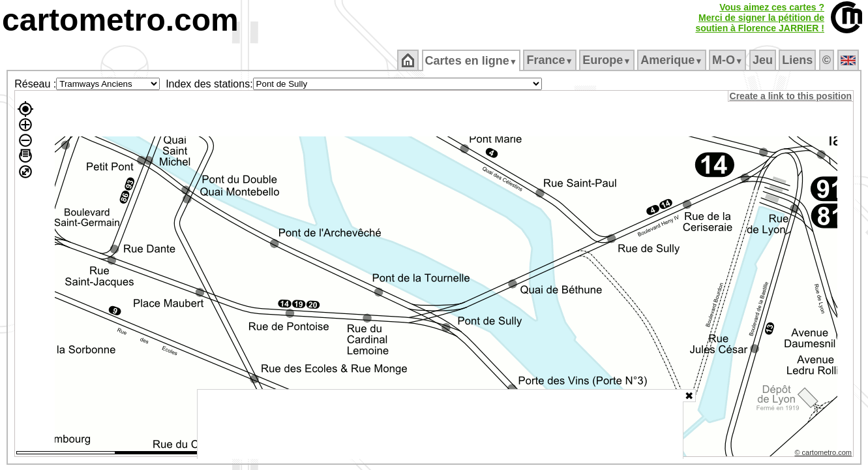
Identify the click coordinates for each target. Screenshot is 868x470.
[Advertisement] (440, 424)
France (551, 60)
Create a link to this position (791, 96)
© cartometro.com (824, 454)
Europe (608, 60)
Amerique (673, 60)
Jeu (763, 60)
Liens (799, 60)
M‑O (729, 60)
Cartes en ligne (472, 61)
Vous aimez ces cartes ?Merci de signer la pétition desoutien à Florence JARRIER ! (760, 18)
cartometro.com (120, 20)
